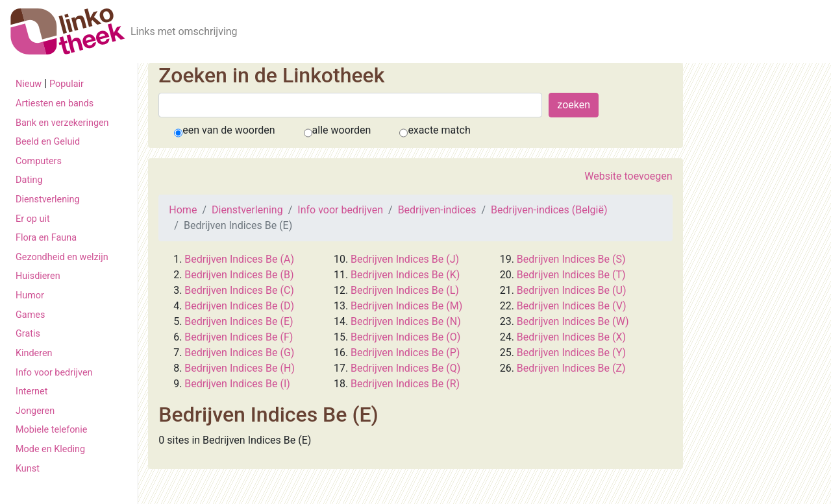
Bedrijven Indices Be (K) (405, 275)
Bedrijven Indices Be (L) (405, 290)
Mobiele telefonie (51, 430)
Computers (39, 161)
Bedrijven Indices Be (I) (237, 384)
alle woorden (342, 130)
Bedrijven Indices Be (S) (571, 259)
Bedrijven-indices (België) (549, 210)
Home (183, 210)
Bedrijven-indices (437, 210)
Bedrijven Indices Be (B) (239, 275)
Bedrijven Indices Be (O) (405, 337)
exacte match (439, 130)
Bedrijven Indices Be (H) (240, 368)
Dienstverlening (48, 199)
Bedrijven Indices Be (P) (405, 353)
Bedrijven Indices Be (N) (406, 321)
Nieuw (29, 84)
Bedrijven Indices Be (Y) (571, 353)
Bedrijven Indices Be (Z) (571, 368)
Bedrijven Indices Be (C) (239, 290)
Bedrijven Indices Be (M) (406, 306)
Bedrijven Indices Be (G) (239, 353)
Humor (30, 295)
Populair (67, 84)
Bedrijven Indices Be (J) (405, 259)
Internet (31, 391)
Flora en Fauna (46, 238)
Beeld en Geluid (48, 142)
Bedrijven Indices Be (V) (572, 306)
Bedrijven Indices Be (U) (572, 290)
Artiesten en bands (55, 103)
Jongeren (35, 411)
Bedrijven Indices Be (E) (239, 321)
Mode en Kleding (50, 449)
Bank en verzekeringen (62, 123)
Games (30, 315)
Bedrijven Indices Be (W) (573, 321)
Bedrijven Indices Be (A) (239, 259)
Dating (29, 180)
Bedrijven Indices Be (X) (571, 337)
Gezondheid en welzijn (62, 257)
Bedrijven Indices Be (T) (571, 275)
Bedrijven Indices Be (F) (239, 337)
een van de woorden (229, 130)
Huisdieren (38, 276)
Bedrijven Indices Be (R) (405, 384)
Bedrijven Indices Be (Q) (405, 368)
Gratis (28, 334)
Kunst (28, 469)
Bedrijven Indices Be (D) (239, 306)
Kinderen (34, 353)
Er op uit (33, 219)
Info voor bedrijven (54, 373)
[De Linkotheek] (68, 31)
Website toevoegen (628, 176)
